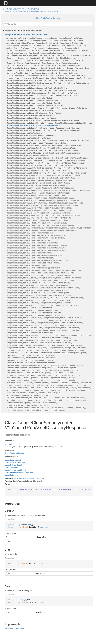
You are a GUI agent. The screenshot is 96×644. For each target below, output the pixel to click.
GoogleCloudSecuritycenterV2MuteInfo (22, 283)
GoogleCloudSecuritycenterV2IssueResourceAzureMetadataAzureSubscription (37, 260)
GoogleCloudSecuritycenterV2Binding (59, 165)
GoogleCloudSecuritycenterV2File (58, 208)
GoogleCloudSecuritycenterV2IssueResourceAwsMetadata (29, 253)
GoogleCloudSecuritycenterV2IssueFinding (59, 225)
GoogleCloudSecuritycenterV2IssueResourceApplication (28, 240)
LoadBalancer (58, 373)
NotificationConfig (13, 378)
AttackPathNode (53, 45)
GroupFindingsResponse (37, 348)
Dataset (44, 68)
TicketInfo (36, 403)
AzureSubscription (69, 50)
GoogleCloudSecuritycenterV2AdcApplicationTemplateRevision (31, 135)
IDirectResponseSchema (15, 453)
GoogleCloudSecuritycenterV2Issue (52, 223)
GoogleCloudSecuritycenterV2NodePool (52, 285)
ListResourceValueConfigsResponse (21, 370)
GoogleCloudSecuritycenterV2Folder (21, 213)
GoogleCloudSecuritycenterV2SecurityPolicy (24, 330)
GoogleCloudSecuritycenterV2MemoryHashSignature (60, 278)
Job (52, 350)
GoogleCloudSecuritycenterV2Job (68, 270)
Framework (26, 78)
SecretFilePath (36, 388)
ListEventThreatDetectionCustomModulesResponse (27, 365)
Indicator (20, 350)
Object (25, 378)
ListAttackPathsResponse (50, 353)
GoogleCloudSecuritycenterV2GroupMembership (61, 215)
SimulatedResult (78, 398)
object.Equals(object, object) (16, 462)
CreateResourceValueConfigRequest (39, 63)
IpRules (45, 350)
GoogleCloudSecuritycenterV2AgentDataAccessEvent (68, 140)
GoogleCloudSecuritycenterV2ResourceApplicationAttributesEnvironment (35, 315)
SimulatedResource (61, 398)
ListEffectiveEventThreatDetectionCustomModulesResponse (30, 360)
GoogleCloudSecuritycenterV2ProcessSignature (57, 300)
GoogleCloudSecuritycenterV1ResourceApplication (60, 95)
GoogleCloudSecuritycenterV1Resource (22, 95)
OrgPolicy (44, 378)
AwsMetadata (38, 48)
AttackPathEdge (38, 45)
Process (29, 383)
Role (52, 385)
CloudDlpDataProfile (50, 58)
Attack (82, 43)
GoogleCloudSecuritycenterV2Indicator (56, 218)
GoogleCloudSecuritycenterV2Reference (22, 303)
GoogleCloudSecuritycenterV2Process (21, 300)
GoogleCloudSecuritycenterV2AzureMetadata (70, 158)
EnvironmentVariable (15, 73)
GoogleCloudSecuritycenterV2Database (22, 193)
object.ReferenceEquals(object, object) (20, 472)
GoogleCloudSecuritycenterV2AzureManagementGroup (28, 158)
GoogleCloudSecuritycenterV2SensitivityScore (24, 335)
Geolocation (50, 78)
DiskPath (10, 70)
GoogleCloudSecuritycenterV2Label (20, 275)
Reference (55, 383)
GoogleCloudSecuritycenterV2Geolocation (23, 215)
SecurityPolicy (25, 390)
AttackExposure (13, 45)
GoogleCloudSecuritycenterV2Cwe (20, 188)
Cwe (48, 65)
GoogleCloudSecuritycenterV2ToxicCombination (59, 340)
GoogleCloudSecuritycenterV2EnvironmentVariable (26, 203)
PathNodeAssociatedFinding (18, 380)
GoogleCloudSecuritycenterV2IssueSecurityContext (27, 265)
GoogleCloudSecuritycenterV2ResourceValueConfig (27, 320)
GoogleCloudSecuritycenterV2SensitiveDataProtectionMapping (31, 333)
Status (38, 400)
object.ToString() (11, 475)
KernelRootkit (61, 350)
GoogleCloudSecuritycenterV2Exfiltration (22, 205)
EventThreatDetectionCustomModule (39, 73)
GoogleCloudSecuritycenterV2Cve (20, 185)
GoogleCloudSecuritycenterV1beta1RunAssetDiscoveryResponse (32, 118)
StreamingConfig (49, 400)
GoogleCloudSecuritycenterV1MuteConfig (61, 90)
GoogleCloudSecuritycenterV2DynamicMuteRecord (59, 200)
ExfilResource (61, 73)
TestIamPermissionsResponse (18, 403)
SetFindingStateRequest (16, 393)
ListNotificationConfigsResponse (42, 368)
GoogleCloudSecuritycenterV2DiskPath (22, 200)
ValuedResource (58, 408)
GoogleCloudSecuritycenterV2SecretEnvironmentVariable (60, 323)
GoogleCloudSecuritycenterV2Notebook (22, 288)
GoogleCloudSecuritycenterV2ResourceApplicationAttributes (30, 308)
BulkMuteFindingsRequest (81, 55)
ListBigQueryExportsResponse (74, 353)
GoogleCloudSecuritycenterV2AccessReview (24, 130)
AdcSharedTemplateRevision (18, 40)
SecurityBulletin (62, 388)
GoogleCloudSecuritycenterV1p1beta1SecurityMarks (27, 128)
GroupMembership (56, 348)
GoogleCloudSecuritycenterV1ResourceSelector (25, 108)
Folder (17, 78)
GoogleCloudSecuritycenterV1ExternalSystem (24, 90)
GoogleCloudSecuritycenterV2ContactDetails (56, 180)
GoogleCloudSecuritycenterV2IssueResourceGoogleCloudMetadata (33, 263)
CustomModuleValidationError (67, 63)
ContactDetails (77, 60)
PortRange (11, 383)
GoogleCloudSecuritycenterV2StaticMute (22, 338)
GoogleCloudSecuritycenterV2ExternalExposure (59, 205)
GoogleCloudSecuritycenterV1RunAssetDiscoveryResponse (30, 110)
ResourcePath (86, 383)
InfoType (29, 350)
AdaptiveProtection (36, 38)
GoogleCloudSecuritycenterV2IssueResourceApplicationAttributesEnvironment (37, 250)
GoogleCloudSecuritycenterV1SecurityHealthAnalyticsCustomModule (33, 113)
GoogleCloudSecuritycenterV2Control (55, 183)
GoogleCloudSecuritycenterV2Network (54, 283)
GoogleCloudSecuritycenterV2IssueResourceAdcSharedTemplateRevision (35, 238)
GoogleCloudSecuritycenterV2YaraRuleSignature (26, 345)
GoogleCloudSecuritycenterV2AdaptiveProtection (63, 130)
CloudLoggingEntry (14, 60)
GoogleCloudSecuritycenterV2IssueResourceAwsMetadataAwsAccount (34, 255)
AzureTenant (83, 50)
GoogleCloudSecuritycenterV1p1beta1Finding (24, 120)
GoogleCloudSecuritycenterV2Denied (21, 195)
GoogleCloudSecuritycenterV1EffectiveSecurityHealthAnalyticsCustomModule (37, 88)
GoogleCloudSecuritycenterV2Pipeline (54, 293)
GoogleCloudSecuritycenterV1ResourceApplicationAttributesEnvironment (35, 105)
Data (43, 478)
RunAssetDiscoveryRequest (67, 385)
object (9, 444)
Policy (47, 380)
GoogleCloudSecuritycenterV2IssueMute (22, 230)
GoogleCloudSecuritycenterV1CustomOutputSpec (26, 85)
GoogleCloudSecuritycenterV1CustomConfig (71, 83)
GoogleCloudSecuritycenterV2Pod (20, 295)
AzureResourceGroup (51, 50)
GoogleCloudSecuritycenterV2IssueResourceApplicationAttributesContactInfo (37, 245)
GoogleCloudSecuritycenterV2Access (64, 128)
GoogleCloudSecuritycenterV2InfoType (22, 220)
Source (20, 400)
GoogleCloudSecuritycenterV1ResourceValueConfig (66, 108)
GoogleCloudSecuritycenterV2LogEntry (22, 278)
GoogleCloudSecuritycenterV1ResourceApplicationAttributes (30, 98)
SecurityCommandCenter (31, 478)
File (73, 75)
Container (10, 63)
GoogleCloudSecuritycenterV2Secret (21, 323)
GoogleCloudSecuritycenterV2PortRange (67, 298)
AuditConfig (81, 45)
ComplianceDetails (43, 60)
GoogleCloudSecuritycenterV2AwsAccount (61, 150)
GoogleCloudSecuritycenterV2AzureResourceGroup (27, 160)
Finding (9, 78)
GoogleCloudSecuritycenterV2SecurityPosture (61, 330)
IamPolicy (10, 350)
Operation (34, 378)
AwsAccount (26, 48)
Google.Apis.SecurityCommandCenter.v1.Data (21, 9)
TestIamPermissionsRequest (77, 400)
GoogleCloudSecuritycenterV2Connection (63, 178)
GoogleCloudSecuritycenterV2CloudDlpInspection (68, 173)
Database (35, 68)
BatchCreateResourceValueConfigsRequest (45, 53)
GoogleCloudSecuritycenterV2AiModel (21, 143)
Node (58, 375)
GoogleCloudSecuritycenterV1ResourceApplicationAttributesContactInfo (34, 100)
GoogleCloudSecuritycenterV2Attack (62, 148)
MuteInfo (41, 375)
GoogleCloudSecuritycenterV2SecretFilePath (24, 325)
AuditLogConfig (12, 48)
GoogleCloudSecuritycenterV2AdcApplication (24, 133)
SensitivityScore (54, 390)
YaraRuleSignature (58, 410)
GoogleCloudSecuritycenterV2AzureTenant (23, 163)
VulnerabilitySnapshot (40, 410)
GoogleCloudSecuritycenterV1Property (63, 93)
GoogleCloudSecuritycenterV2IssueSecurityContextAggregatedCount (33, 268)
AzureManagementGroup (16, 50)
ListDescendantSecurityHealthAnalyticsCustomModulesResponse (32, 358)
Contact (66, 60)
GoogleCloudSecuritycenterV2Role (63, 320)
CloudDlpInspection (68, 58)
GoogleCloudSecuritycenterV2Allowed (54, 143)
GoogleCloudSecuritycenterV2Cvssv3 (50, 185)
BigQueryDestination (52, 55)
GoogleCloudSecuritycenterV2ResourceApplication (60, 305)
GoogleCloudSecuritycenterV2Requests (56, 303)
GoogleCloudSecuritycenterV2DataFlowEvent (24, 190)
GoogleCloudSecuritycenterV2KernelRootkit (23, 273)
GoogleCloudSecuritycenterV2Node (20, 285)
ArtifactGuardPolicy (44, 43)
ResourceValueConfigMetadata (36, 385)
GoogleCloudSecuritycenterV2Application (23, 145)
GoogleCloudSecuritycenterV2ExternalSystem (24, 208)
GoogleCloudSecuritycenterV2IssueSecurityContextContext (30, 270)
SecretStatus (49, 388)
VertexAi (70, 408)
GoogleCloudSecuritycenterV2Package (22, 293)
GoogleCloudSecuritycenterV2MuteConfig (57, 280)
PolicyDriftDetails (58, 380)
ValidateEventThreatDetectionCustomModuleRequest (27, 405)
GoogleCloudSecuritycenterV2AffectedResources (26, 140)
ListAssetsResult (31, 353)
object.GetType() (11, 467)
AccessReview (20, 38)
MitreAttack (31, 375)
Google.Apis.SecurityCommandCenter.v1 (24, 30)
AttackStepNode (68, 45)
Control (19, 63)
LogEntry (69, 373)
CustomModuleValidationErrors (19, 65)
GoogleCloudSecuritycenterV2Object (21, 290)
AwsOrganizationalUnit (70, 48)
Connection (57, 60)
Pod (41, 380)
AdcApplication (51, 38)
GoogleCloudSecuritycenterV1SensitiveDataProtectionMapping (31, 115)
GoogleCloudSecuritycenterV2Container (22, 183)
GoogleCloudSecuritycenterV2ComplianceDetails (26, 178)
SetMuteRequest (53, 393)
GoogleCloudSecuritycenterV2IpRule (53, 220)
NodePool (66, 375)
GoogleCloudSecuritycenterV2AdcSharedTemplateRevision (29, 138)
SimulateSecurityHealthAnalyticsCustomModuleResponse (29, 398)
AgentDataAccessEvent (58, 40)
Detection (61, 68)
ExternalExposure (63, 75)
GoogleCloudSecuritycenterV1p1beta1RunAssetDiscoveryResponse (32, 11)
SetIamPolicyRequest (36, 393)
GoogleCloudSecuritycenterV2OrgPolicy (53, 290)
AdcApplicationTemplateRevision (72, 38)
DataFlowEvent (74, 65)
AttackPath (25, 45)
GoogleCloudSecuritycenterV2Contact (21, 180)
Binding (66, 55)
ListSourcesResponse (15, 373)
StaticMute (29, 400)
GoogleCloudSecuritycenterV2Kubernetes (59, 273)
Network (50, 375)
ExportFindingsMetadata (16, 75)
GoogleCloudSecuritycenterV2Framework (53, 213)
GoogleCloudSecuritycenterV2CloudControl (59, 170)
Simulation (11, 400)
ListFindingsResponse (58, 365)
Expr (52, 75)
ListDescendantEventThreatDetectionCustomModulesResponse (31, 355)
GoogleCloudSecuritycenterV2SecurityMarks (62, 328)
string (8, 577)
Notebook (76, 375)
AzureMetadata (34, 50)
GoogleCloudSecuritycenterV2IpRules (21, 223)
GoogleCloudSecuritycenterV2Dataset (55, 193)
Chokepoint (11, 58)
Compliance (28, 60)
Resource (74, 383)
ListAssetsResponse (14, 353)
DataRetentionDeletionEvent (18, 68)
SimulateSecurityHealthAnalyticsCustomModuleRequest (28, 395)
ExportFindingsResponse (37, 75)
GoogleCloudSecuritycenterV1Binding (59, 80)
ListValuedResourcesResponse (38, 373)
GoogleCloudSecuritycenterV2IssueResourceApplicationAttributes (32, 243)
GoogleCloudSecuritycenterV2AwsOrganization (61, 153)
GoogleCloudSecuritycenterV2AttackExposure (24, 150)
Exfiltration (73, 73)
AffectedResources (39, 40)
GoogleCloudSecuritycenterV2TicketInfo (22, 340)
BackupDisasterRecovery (16, 53)
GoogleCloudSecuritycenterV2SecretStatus (61, 325)
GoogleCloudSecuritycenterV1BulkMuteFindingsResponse (29, 83)
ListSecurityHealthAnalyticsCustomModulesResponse (58, 370)
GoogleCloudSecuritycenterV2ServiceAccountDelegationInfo (68, 335)
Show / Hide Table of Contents (48, 18)
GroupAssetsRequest (55, 345)
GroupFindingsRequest (15, 348)
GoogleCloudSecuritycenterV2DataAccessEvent (55, 188)
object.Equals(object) (13, 460)
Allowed (81, 40)
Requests (65, 383)
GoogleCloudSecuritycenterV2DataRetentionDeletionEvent (67, 190)
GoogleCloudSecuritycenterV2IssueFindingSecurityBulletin (68, 228)
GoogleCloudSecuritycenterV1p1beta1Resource (73, 123)
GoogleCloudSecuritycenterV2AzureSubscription (68, 160)
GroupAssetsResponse (75, 345)
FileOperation (82, 75)
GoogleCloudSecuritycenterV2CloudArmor (23, 170)
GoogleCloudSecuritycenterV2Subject (55, 338)
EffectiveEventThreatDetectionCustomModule (52, 70)
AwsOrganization (52, 48)
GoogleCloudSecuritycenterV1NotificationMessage (26, 93)
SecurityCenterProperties (80, 388)
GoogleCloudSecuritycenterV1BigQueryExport (24, 80)
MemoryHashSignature (15, 375)
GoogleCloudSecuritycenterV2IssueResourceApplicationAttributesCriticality (36, 248)
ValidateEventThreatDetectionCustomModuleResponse (28, 408)
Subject (61, 400)
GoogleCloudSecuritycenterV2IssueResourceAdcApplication (30, 233)
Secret (83, 385)
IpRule (37, 350)
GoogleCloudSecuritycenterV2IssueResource (58, 230)
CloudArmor (22, 58)
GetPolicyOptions (83, 78)
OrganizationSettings (58, 378)
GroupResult (70, 348)
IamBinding (82, 348)
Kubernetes (73, 350)
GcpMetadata (38, 78)
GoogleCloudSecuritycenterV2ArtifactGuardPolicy (26, 148)
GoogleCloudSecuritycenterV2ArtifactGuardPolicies (61, 145)
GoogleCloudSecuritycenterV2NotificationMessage (59, 288)
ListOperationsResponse (66, 368)
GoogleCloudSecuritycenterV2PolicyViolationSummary (28, 298)
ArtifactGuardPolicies (26, 43)
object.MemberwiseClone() (15, 470)
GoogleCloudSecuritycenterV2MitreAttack (23, 280)
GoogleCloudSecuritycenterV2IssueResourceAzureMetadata (30, 258)
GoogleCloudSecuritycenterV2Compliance (64, 175)
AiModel (72, 40)
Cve (34, 65)
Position (20, 383)
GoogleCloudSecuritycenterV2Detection (53, 195)
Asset (56, 43)
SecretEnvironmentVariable (17, 388)
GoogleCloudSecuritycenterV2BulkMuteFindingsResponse (29, 168)
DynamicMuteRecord (24, 70)
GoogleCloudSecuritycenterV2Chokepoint (70, 168)
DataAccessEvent (59, 65)
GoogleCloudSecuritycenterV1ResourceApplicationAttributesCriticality (34, 103)
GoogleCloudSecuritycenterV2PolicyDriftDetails (54, 295)
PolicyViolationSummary (77, 380)
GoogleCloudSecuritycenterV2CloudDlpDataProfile (26, 173)
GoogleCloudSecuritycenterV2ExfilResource (66, 203)
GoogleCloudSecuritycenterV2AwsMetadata (24, 153)
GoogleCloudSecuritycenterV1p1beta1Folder (62, 120)
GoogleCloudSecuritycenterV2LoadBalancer (54, 275)
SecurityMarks (12, 390)
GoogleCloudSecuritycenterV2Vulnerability (55, 343)
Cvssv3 (41, 65)
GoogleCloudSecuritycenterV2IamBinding (23, 218)
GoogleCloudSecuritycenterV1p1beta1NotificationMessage (29, 123)
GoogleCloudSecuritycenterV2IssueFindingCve (25, 228)
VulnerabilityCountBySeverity (18, 410)
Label (82, 350)
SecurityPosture (39, 390)
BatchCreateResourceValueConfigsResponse (24, 55)
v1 (41, 478)
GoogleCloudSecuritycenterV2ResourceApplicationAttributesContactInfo (34, 310)
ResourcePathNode (14, 385)
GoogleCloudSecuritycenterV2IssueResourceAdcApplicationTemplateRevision (37, 235)
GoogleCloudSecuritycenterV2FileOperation (23, 210)
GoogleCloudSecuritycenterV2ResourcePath (24, 318)
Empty (75, 70)
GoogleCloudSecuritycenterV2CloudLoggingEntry (26, 175)
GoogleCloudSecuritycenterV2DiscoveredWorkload (26, 198)
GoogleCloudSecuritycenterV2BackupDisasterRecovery (64, 163)
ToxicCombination (49, 403)
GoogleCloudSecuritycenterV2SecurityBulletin (24, 328)
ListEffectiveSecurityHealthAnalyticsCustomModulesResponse (31, 363)
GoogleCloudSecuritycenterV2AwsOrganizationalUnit (27, 155)
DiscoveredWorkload (75, 68)
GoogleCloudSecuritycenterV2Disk (62, 198)
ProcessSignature (41, 383)
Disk (87, 68)
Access (9, 38)
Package (72, 378)
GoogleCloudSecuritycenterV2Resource (22, 305)
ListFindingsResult (76, 365)
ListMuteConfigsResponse (17, 368)
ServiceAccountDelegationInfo (74, 390)
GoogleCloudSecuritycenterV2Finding (57, 210)
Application (11, 43)
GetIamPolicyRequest (66, 78)
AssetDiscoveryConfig (69, 43)
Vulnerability (80, 408)
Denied (52, 68)
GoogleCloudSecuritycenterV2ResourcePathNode (63, 318)
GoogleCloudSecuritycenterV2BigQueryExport (24, 165)
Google (16, 478)
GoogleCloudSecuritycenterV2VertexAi (22, 343)
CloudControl (34, 58)
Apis (21, 478)
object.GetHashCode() (14, 465)
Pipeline (34, 380)
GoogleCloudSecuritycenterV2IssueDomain (23, 225)
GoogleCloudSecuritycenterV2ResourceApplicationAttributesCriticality (34, 313)
